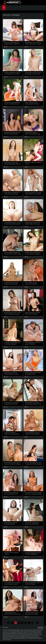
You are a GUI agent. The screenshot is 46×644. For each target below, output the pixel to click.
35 (33, 625)
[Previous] (9, 625)
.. (29, 625)
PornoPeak (12, 3)
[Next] (37, 625)
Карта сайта (5, 630)
